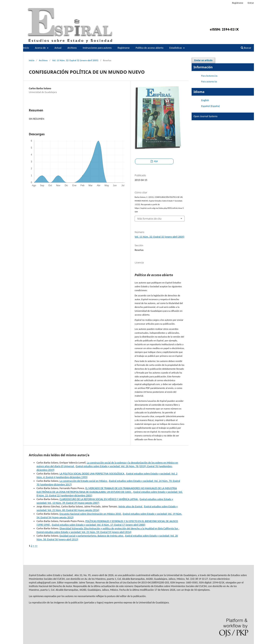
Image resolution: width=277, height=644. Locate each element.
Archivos (72, 48)
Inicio (26, 48)
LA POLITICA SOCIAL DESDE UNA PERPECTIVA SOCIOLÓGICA (92, 474)
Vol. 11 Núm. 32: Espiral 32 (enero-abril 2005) (75, 60)
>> (36, 546)
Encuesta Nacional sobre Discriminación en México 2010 (91, 514)
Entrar (251, 3)
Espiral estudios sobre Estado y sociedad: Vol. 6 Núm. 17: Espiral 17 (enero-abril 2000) (98, 525)
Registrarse (124, 48)
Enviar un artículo (203, 60)
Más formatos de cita (149, 219)
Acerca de (41, 48)
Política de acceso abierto (149, 48)
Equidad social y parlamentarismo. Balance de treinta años (92, 536)
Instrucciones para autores (97, 48)
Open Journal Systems (206, 116)
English (205, 100)
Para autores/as (209, 81)
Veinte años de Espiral (131, 507)
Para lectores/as (209, 76)
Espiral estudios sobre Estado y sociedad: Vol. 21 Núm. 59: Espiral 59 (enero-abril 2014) (84, 532)
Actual (58, 48)
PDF (156, 161)
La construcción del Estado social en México (84, 481)
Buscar (246, 48)
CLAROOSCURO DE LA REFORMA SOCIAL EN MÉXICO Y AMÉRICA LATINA (99, 499)
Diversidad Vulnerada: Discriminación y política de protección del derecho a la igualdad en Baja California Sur (119, 528)
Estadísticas (176, 48)
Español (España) (210, 106)
